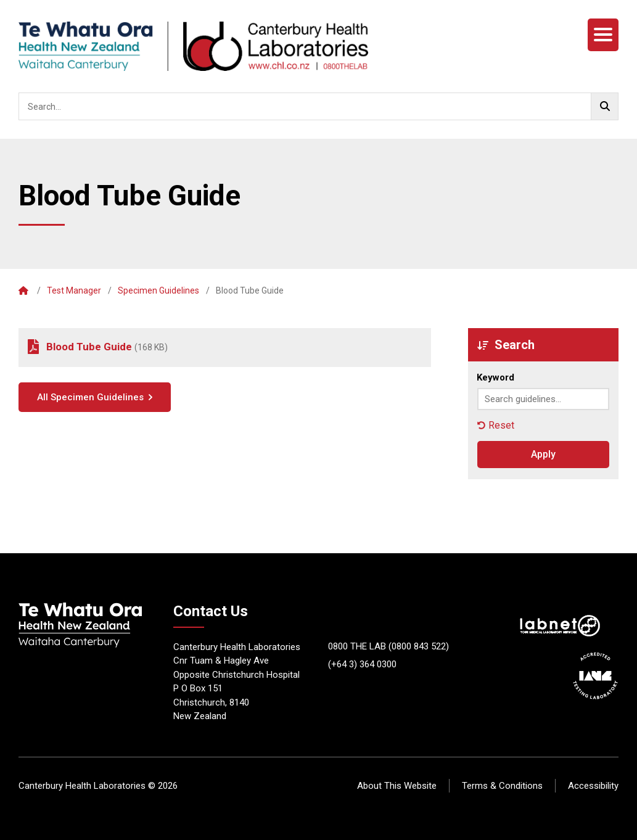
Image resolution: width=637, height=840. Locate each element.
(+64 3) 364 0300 (362, 664)
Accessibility (593, 786)
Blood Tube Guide (89, 347)
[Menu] (603, 35)
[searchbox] (318, 106)
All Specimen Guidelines (90, 397)
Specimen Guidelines (158, 290)
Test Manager (74, 290)
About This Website (397, 786)
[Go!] (605, 106)
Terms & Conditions (502, 786)
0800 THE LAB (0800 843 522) (388, 646)
